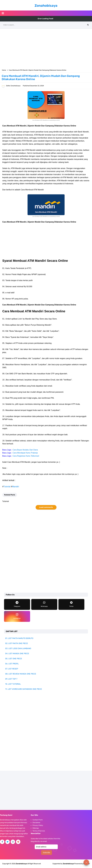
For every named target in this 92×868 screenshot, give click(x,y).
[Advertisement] (46, 48)
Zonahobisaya (68, 864)
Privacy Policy (38, 825)
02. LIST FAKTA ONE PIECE (17, 643)
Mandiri (15, 487)
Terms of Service (39, 831)
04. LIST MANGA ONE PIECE (17, 654)
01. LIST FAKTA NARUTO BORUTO (19, 638)
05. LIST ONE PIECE (14, 659)
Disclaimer (36, 823)
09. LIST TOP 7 (11, 679)
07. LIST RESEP (12, 669)
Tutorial (7, 487)
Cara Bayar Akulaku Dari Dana (25, 450)
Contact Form (38, 820)
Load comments (46, 507)
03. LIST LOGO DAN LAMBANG (18, 648)
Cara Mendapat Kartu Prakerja (25, 453)
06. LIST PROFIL (12, 664)
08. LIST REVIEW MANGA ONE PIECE (21, 674)
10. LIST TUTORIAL (13, 684)
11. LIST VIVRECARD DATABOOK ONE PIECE (24, 689)
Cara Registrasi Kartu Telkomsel (26, 456)
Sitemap (36, 828)
